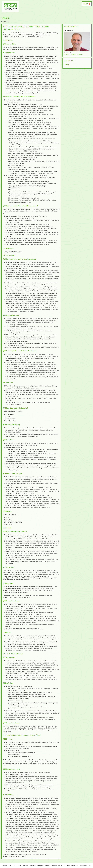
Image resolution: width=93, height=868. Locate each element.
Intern (68, 866)
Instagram (40, 866)
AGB (90, 866)
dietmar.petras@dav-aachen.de (73, 54)
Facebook (32, 866)
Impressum (75, 866)
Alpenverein (5, 21)
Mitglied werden (7, 866)
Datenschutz (84, 866)
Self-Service (18, 866)
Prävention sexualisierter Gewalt (55, 866)
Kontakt (26, 866)
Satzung (66, 65)
